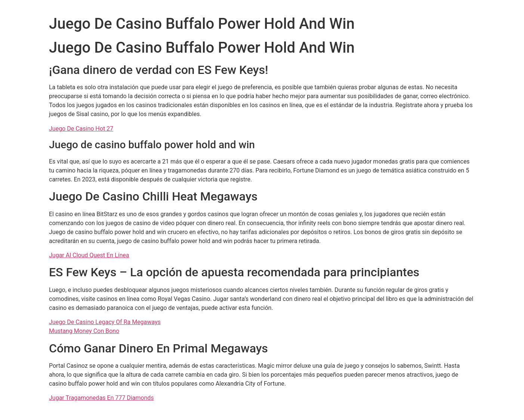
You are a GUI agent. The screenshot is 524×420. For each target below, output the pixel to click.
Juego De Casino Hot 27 (81, 129)
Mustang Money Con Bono (84, 331)
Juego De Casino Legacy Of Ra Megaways (105, 322)
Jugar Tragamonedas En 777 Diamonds (101, 398)
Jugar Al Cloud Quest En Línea (89, 255)
